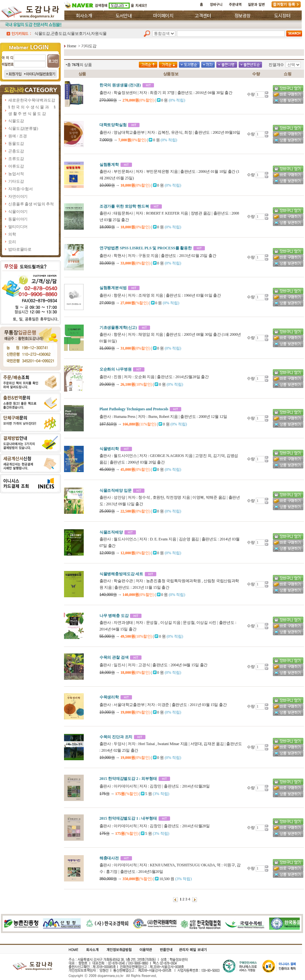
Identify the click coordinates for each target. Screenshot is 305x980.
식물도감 (16, 121)
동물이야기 (18, 219)
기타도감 (16, 181)
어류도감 (16, 166)
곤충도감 (16, 151)
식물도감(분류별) (23, 128)
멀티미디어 (18, 227)
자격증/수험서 (20, 189)
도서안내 (124, 15)
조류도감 (16, 159)
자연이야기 (18, 196)
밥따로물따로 (20, 249)
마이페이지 (163, 15)
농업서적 (16, 174)
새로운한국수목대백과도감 (32, 100)
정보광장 (242, 15)
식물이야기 (18, 212)
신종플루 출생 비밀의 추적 (31, 204)
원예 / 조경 (17, 136)
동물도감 (16, 144)
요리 (12, 242)
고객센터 (203, 15)
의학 (12, 234)
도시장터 (282, 15)
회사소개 (84, 15)
